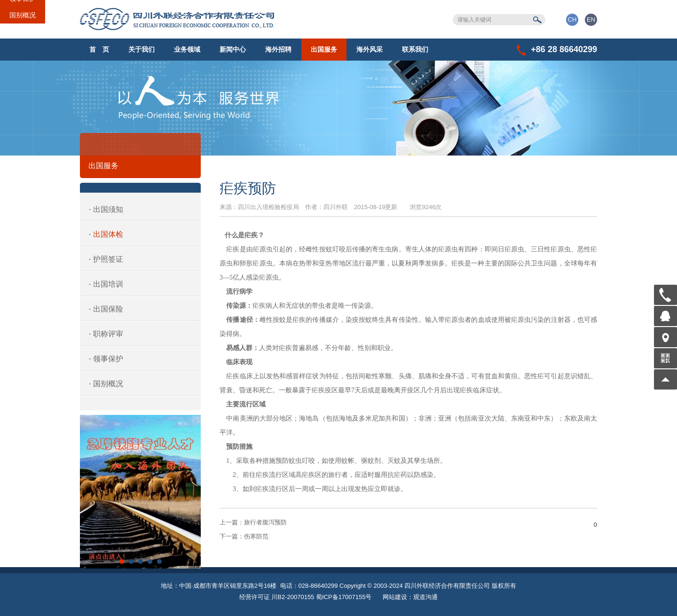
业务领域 (187, 49)
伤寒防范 (244, 536)
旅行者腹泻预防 (253, 522)
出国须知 (108, 209)
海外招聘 (278, 49)
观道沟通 (425, 597)
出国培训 (108, 284)
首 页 (99, 49)
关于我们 (142, 49)
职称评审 (108, 334)
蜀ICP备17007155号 (344, 597)
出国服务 (324, 49)
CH (572, 19)
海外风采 (370, 49)
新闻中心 (233, 49)
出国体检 (108, 234)
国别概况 (23, 15)
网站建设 (395, 597)
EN (591, 19)
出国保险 (108, 309)
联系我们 (415, 49)
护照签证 (108, 259)
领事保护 (108, 359)
